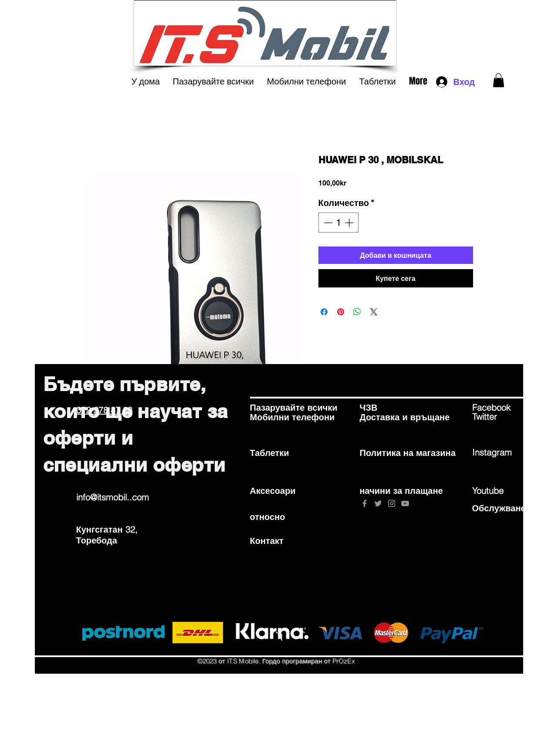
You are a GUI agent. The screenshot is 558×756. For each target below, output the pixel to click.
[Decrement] (327, 223)
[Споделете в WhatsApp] (357, 312)
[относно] (281, 516)
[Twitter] (503, 417)
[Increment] (350, 223)
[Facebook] (503, 408)
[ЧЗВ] (391, 408)
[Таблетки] (281, 453)
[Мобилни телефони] (293, 417)
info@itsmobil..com (113, 497)
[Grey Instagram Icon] (392, 503)
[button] (499, 80)
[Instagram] (503, 452)
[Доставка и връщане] (405, 417)
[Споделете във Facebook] (324, 312)
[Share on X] (374, 312)
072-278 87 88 (104, 410)
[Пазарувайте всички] (294, 408)
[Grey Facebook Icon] (365, 503)
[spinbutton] (338, 223)
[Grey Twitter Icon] (378, 503)
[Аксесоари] (281, 490)
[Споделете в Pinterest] (341, 312)
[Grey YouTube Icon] (405, 503)
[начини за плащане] (401, 490)
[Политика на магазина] (408, 453)
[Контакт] (281, 540)
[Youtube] (503, 490)
